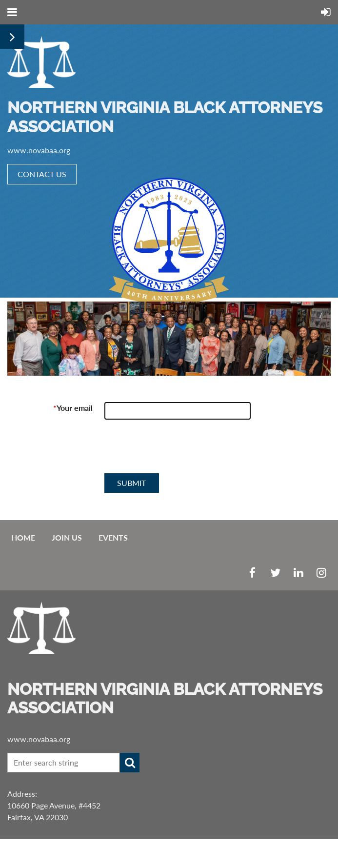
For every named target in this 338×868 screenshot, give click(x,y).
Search (130, 763)
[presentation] (179, 450)
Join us (67, 537)
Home (23, 537)
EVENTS (113, 537)
